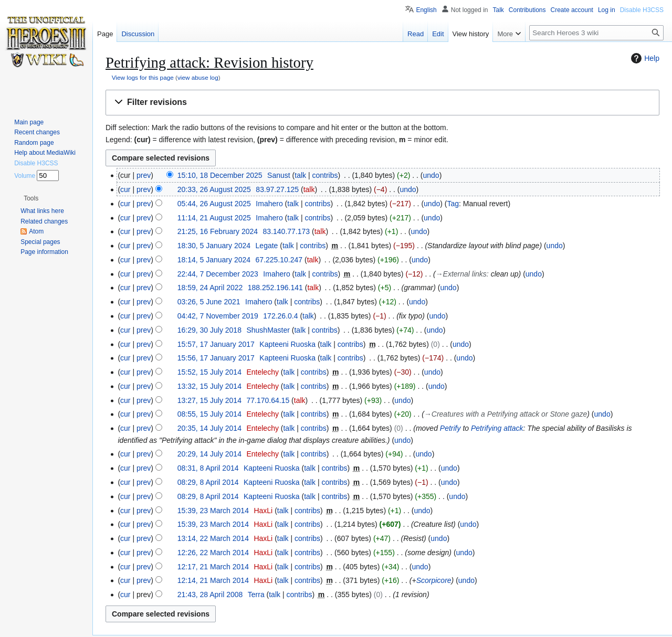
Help (644, 58)
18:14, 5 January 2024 (214, 260)
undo (431, 175)
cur (125, 189)
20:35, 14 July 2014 (209, 428)
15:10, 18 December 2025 (220, 175)
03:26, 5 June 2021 (209, 302)
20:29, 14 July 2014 (209, 454)
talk (300, 175)
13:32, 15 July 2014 (209, 386)
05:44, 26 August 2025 (214, 204)
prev (144, 175)
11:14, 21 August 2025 (214, 218)
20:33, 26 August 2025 (214, 189)
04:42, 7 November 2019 (218, 316)
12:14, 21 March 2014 (213, 580)
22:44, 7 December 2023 (218, 274)
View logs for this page (143, 77)
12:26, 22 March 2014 (213, 553)
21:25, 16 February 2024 (218, 231)
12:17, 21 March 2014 (213, 567)
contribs (325, 175)
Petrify (450, 428)
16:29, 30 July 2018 (209, 330)
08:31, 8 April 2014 (208, 468)
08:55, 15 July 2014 (209, 414)
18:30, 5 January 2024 (214, 246)
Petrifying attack (497, 428)
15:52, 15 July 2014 (209, 372)
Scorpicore (434, 580)
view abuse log (198, 77)
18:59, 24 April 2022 (210, 288)
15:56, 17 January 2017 (216, 358)
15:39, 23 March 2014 (213, 511)
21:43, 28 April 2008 (210, 594)
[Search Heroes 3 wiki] (596, 33)
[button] (382, 103)
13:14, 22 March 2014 (213, 538)
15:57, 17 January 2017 (216, 344)
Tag (453, 204)
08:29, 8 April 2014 (208, 482)
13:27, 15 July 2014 (209, 400)
